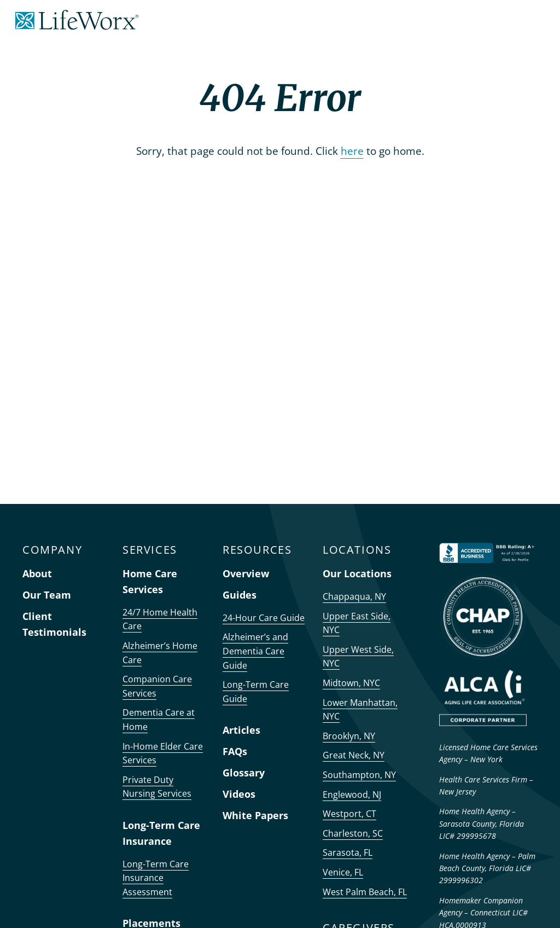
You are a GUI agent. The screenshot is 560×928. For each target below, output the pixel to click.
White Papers (255, 815)
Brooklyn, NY (349, 736)
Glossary (244, 773)
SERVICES (150, 550)
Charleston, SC (353, 833)
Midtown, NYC (351, 683)
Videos (239, 794)
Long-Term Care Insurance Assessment (156, 878)
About (37, 573)
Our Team (47, 595)
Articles (241, 730)
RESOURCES (257, 550)
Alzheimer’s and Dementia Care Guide (255, 651)
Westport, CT (349, 814)
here (352, 151)
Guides (240, 595)
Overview (246, 573)
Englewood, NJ (352, 794)
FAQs (235, 751)
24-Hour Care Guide (264, 618)
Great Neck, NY (354, 755)
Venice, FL (343, 872)
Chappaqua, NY (354, 596)
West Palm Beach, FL (365, 892)
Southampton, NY (359, 775)
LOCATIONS (357, 550)
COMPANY (52, 550)
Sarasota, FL (348, 852)
